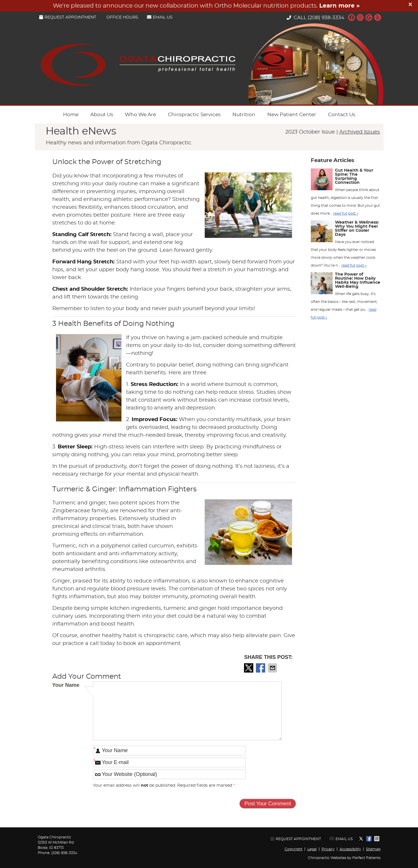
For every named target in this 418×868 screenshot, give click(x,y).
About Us (102, 115)
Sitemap (373, 849)
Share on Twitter (249, 668)
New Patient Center (292, 115)
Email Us (160, 17)
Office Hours (122, 17)
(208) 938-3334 (326, 18)
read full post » (346, 213)
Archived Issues (360, 132)
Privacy (328, 849)
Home (71, 115)
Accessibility (350, 849)
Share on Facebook (261, 668)
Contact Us (342, 115)
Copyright (294, 849)
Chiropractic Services (194, 115)
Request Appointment (68, 17)
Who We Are (140, 115)
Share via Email (273, 668)
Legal (312, 849)
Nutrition (244, 115)
